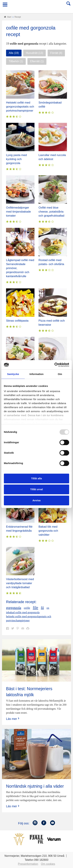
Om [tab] (60, 374)
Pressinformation (28, 864)
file (35, 607)
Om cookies (48, 864)
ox (48, 608)
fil (42, 608)
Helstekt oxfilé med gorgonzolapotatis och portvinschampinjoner (20, 107)
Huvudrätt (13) (34, 53)
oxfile (27, 608)
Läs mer (13, 719)
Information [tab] (36, 374)
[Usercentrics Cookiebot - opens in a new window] (54, 365)
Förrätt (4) (56, 53)
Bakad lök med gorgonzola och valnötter (48, 531)
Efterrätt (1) (37, 61)
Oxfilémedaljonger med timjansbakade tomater (18, 212)
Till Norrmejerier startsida (37, 6)
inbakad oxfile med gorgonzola (23, 612)
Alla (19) (14, 53)
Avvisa (36, 500)
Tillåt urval (37, 489)
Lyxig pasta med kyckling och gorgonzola (16, 159)
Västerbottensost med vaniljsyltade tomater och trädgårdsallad (20, 583)
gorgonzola (14, 608)
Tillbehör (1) (16, 61)
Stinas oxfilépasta (17, 321)
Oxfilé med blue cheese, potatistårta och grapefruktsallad (51, 212)
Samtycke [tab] (13, 374)
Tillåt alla (36, 478)
